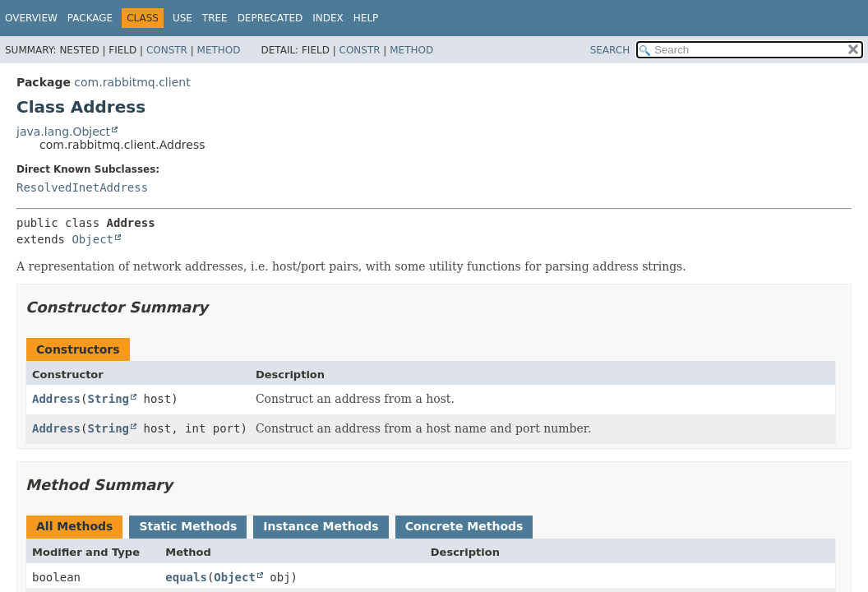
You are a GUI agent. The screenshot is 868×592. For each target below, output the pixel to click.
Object (92, 239)
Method (219, 50)
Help (366, 18)
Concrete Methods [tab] (464, 526)
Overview (31, 18)
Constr (167, 50)
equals (186, 577)
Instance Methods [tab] (321, 526)
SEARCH (610, 50)
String (108, 399)
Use (182, 18)
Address (56, 399)
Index (328, 18)
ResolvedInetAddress (82, 187)
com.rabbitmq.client (132, 82)
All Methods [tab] (74, 526)
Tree (215, 18)
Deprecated (270, 18)
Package (90, 18)
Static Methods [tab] (188, 526)
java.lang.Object (63, 132)
